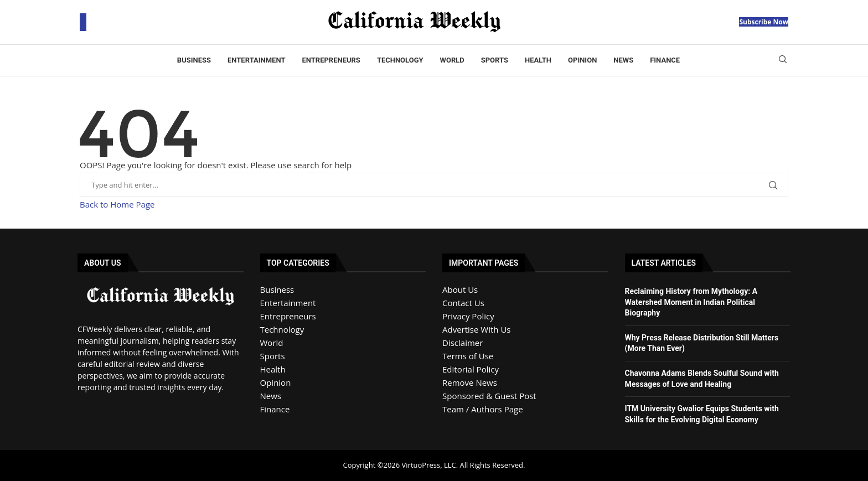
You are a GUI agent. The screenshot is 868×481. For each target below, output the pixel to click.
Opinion (582, 60)
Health (538, 60)
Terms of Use (468, 356)
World (452, 60)
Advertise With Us (476, 329)
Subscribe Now (764, 22)
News (623, 60)
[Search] (783, 61)
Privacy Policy (468, 316)
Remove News (470, 382)
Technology (400, 60)
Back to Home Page (117, 204)
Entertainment (256, 60)
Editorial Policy (471, 369)
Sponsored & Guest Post (489, 396)
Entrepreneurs (331, 60)
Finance (665, 60)
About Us (460, 289)
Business (194, 60)
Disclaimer (463, 343)
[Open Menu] (83, 22)
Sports (495, 60)
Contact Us (463, 303)
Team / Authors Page (483, 409)
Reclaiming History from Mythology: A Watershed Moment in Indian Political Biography (691, 302)
